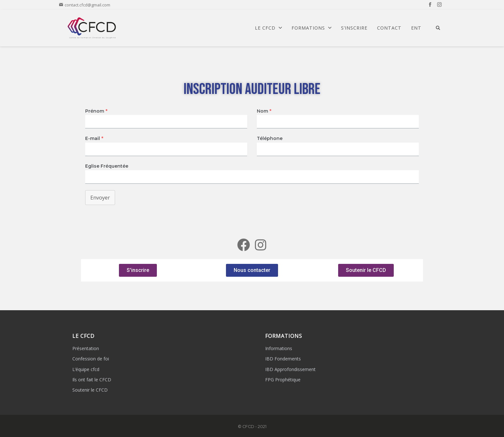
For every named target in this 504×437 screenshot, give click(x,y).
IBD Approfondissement (290, 369)
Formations (311, 28)
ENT (416, 28)
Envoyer (100, 198)
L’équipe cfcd (86, 369)
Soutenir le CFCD (90, 390)
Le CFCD (268, 28)
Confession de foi (91, 359)
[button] (138, 270)
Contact (389, 28)
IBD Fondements (283, 359)
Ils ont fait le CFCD (92, 380)
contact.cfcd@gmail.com (85, 5)
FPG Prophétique (283, 380)
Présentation (86, 348)
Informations (279, 348)
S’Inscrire (354, 28)
